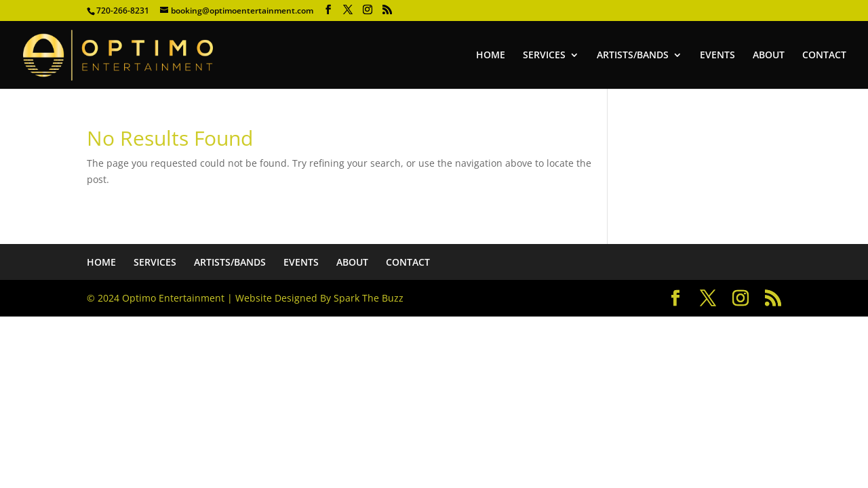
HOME (491, 56)
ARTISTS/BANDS (633, 56)
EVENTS (717, 56)
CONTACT (824, 56)
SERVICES (544, 56)
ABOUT (769, 56)
